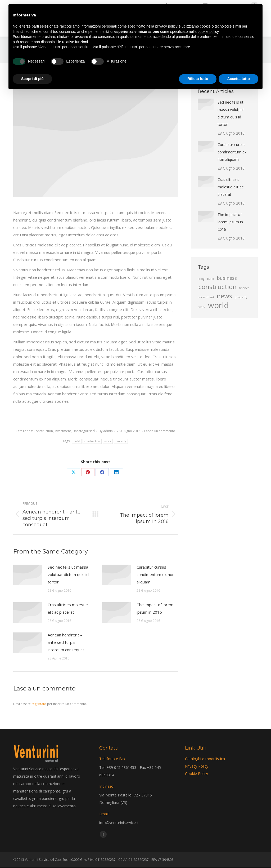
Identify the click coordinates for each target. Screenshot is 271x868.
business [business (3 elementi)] (227, 278)
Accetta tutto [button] (238, 79)
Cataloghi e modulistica (205, 759)
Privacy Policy (197, 766)
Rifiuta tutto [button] (198, 79)
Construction (43, 431)
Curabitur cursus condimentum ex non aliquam (155, 574)
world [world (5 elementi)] (218, 305)
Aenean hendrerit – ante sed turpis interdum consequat (66, 642)
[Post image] (28, 575)
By (106, 431)
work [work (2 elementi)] (202, 307)
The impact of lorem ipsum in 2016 (155, 608)
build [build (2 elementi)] (211, 279)
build (77, 441)
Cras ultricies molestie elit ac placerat (68, 608)
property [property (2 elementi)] (241, 297)
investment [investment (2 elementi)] (206, 297)
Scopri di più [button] (32, 79)
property (121, 441)
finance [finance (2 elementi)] (244, 288)
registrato (39, 704)
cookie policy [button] (208, 32)
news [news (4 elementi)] (224, 296)
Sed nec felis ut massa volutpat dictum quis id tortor (68, 574)
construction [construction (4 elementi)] (218, 287)
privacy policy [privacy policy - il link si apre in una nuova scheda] (166, 26)
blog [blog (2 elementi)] (201, 279)
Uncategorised (84, 431)
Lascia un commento (160, 431)
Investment (63, 431)
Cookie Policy (197, 774)
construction (92, 441)
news (108, 441)
